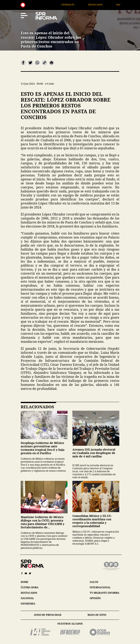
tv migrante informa (104, 593)
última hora (30, 587)
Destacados (103, 5)
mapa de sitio (97, 615)
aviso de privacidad (48, 615)
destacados (29, 593)
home (25, 582)
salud (94, 582)
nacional (27, 598)
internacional (100, 587)
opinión (95, 598)
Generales (75, 5)
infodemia (28, 604)
